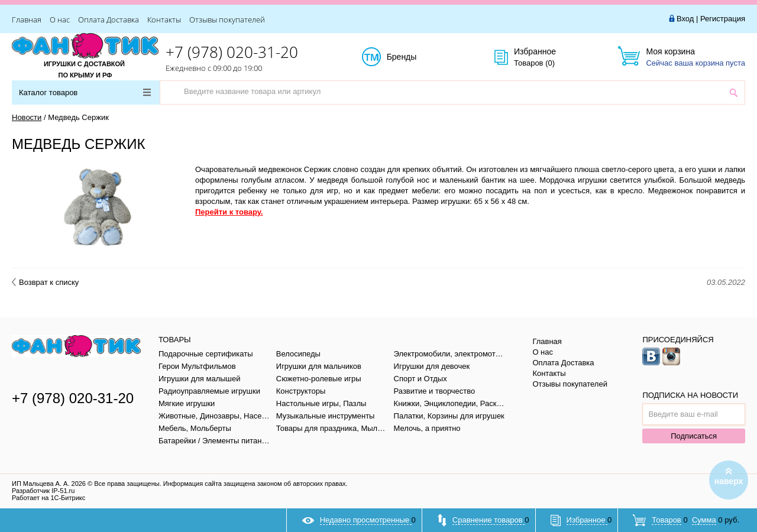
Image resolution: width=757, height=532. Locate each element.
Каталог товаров (85, 93)
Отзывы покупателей (227, 20)
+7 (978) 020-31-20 (232, 52)
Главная (27, 20)
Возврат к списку (45, 282)
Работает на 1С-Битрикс (48, 498)
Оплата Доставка (109, 20)
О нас (60, 20)
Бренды (415, 57)
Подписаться (694, 436)
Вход (685, 19)
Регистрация (723, 19)
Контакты (164, 20)
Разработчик (43, 491)
